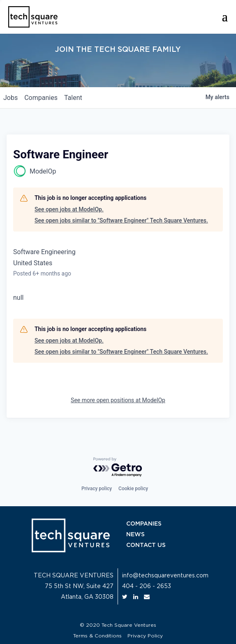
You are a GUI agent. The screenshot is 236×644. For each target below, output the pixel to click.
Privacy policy (97, 489)
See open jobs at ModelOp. (69, 209)
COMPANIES (144, 524)
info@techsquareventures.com (165, 576)
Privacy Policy (145, 636)
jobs (10, 98)
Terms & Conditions (97, 636)
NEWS (135, 535)
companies (41, 98)
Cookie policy (133, 489)
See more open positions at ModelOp (118, 400)
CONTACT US (146, 545)
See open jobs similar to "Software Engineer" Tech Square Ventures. (121, 220)
